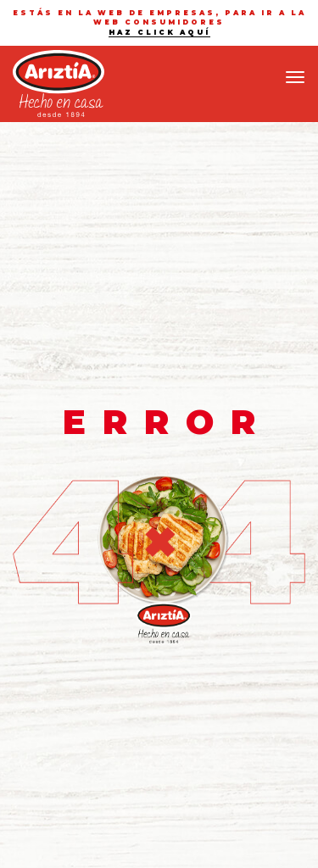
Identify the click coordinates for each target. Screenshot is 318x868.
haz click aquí (159, 32)
